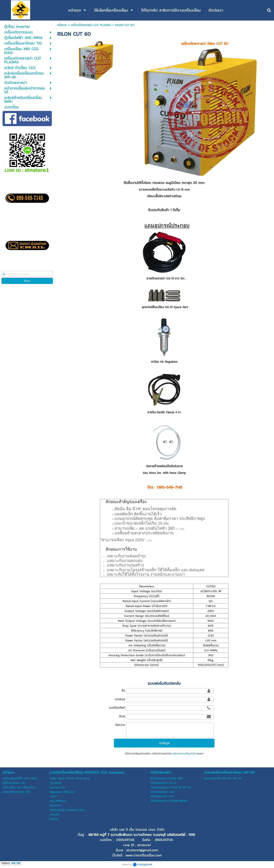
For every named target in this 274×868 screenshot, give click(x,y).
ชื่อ (123, 691)
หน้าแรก (62, 25)
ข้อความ (120, 725)
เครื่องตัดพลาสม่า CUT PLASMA (91, 25)
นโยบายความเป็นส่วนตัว (184, 753)
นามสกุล (120, 699)
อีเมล (122, 716)
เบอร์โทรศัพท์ (117, 708)
